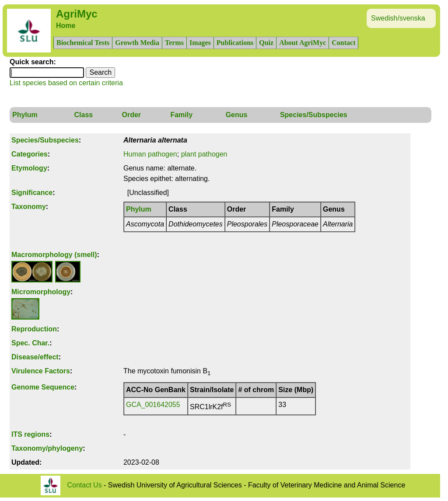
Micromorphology (41, 292)
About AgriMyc (303, 43)
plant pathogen (204, 154)
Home (66, 26)
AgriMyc (77, 14)
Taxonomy (29, 207)
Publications (235, 43)
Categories (30, 154)
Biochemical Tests (83, 43)
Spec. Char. (30, 343)
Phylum (25, 115)
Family (181, 115)
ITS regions (30, 434)
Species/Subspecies (314, 115)
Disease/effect (35, 357)
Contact (343, 43)
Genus (237, 115)
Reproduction (34, 329)
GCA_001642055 (153, 405)
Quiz (266, 43)
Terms (174, 43)
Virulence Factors (41, 371)
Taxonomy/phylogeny (47, 448)
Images (200, 43)
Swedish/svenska (398, 18)
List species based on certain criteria (66, 83)
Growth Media (137, 43)
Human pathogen (150, 154)
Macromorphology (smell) (54, 255)
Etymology (29, 168)
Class (83, 115)
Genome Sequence (43, 387)
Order (132, 115)
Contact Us (85, 485)
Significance (32, 193)
